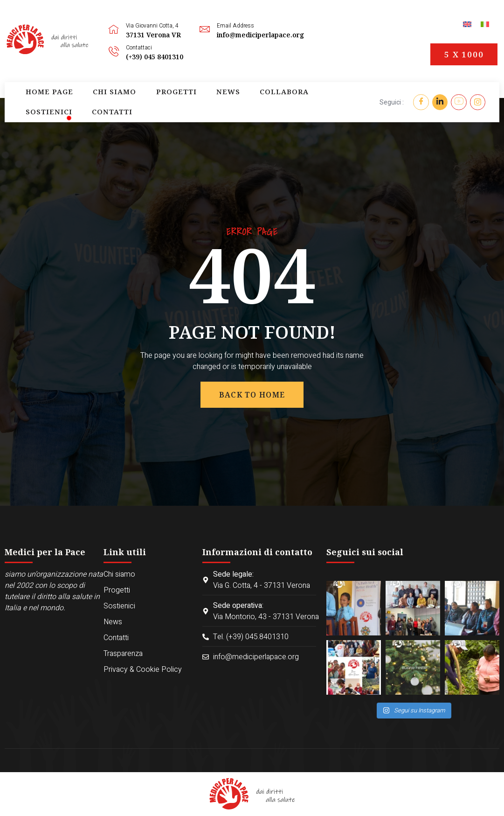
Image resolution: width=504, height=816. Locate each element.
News (173, 102)
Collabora (215, 102)
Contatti (315, 102)
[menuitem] (467, 24)
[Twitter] (439, 102)
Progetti (135, 102)
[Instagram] (479, 102)
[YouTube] (459, 102)
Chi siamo (87, 102)
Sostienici (267, 102)
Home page (38, 102)
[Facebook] (420, 102)
